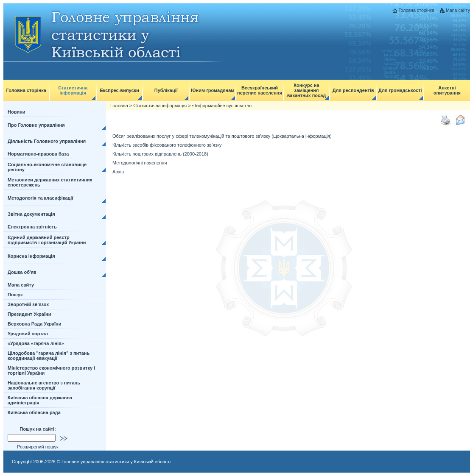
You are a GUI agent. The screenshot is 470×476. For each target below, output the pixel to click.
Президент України (29, 314)
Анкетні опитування (447, 90)
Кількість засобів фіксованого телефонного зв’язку (167, 145)
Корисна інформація (31, 256)
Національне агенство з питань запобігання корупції (44, 385)
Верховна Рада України (35, 324)
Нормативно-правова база (38, 154)
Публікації (166, 90)
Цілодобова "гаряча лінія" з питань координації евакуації (49, 356)
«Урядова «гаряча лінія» (36, 343)
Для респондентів (353, 90)
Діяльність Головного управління (47, 141)
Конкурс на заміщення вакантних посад (307, 90)
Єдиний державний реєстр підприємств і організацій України (47, 240)
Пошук (15, 295)
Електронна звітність (32, 227)
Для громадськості (400, 90)
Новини (17, 112)
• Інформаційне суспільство (222, 106)
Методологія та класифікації (40, 198)
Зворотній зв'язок (28, 304)
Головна (119, 106)
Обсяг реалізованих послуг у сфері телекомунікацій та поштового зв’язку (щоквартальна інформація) (222, 136)
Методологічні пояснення (140, 163)
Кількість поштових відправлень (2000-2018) (160, 154)
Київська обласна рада (34, 412)
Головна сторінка (416, 10)
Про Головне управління (36, 125)
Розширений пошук (38, 447)
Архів (118, 172)
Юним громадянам (213, 90)
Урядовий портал (28, 334)
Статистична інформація (73, 90)
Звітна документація (31, 214)
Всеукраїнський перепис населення (260, 90)
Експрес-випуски (119, 90)
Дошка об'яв (22, 272)
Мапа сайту (458, 10)
